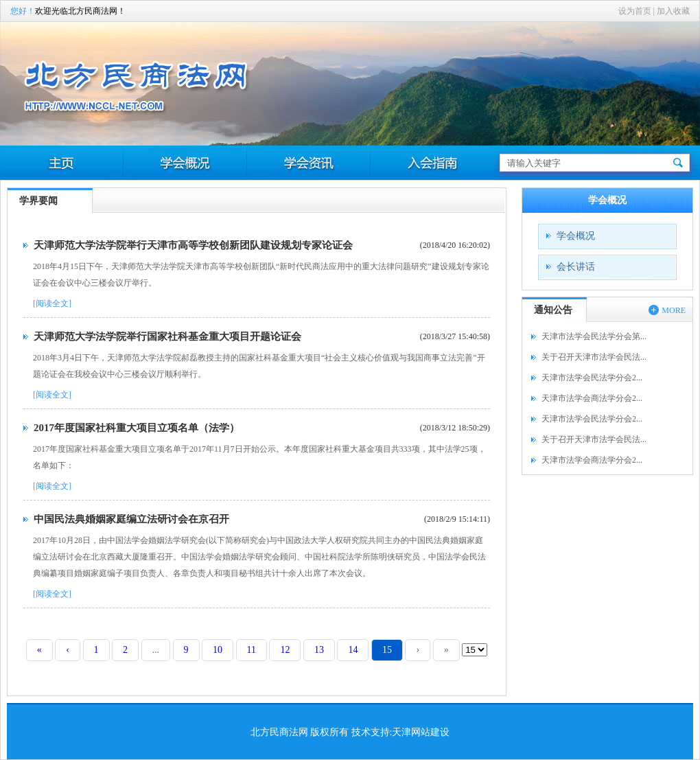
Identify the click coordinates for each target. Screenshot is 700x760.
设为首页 (635, 11)
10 (218, 650)
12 (285, 650)
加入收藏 (673, 11)
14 (353, 650)
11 (252, 650)
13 (319, 650)
